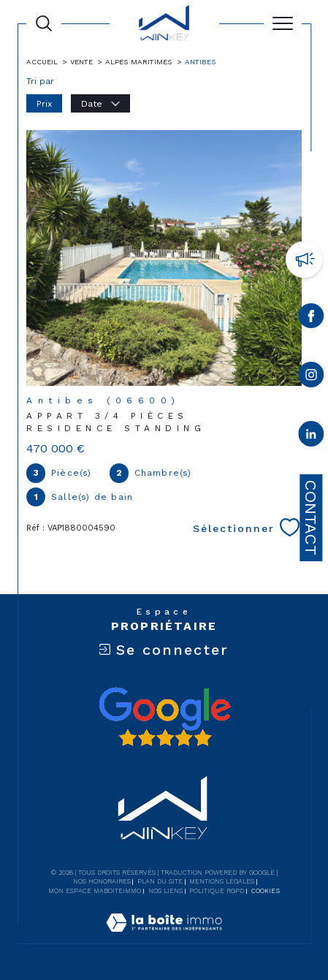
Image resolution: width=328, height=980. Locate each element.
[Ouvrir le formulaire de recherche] (44, 23)
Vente (81, 62)
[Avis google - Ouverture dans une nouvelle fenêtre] (164, 717)
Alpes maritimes (139, 62)
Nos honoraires (102, 881)
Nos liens (165, 891)
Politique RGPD (217, 891)
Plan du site (160, 881)
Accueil (42, 62)
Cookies (266, 891)
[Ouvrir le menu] (283, 23)
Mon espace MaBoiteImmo (95, 891)
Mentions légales (222, 881)
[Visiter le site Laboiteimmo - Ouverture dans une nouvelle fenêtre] (164, 938)
